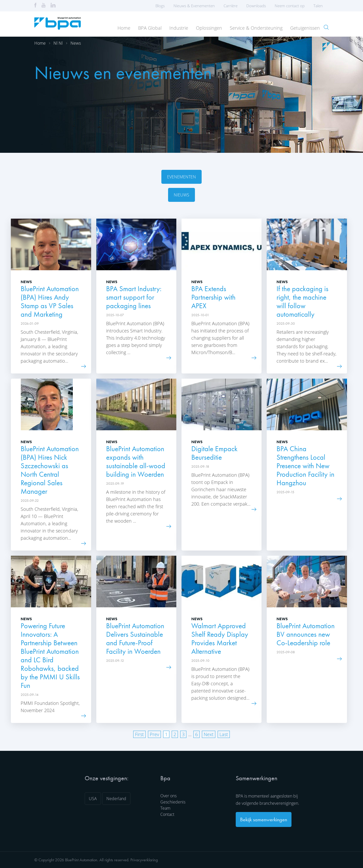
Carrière (231, 6)
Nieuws (181, 195)
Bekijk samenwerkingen (264, 819)
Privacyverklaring (144, 860)
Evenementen (181, 177)
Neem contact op (290, 6)
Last (224, 734)
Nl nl (58, 43)
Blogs (160, 6)
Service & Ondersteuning (256, 28)
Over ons (168, 796)
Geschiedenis (173, 802)
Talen (320, 6)
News (76, 43)
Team (165, 808)
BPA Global (150, 28)
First (139, 734)
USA (93, 799)
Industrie (179, 28)
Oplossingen (209, 28)
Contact (167, 814)
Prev (154, 734)
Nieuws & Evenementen (194, 6)
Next (209, 734)
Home (124, 28)
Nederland (116, 799)
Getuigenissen (305, 28)
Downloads (256, 6)
